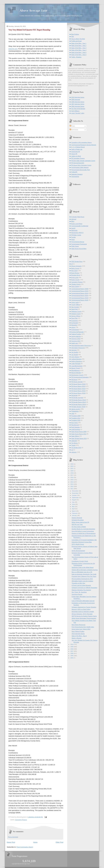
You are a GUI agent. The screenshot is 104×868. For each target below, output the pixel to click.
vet (72, 450)
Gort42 (73, 228)
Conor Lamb (75, 302)
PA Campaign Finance (78, 158)
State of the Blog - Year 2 (79, 46)
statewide (74, 441)
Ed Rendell (75, 323)
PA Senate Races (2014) (79, 402)
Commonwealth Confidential (80, 226)
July (73, 502)
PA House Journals (77, 382)
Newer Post (11, 842)
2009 (72, 647)
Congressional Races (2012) (80, 293)
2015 (72, 480)
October (75, 495)
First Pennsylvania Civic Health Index (83, 627)
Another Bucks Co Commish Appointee (83, 529)
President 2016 (76, 420)
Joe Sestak (75, 355)
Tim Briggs (74, 443)
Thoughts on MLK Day (78, 583)
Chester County (76, 284)
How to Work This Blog (78, 39)
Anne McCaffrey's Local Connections (83, 531)
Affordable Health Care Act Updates (82, 581)
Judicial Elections (76, 359)
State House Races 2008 (79, 432)
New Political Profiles (78, 631)
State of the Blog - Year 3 (79, 48)
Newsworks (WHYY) (77, 233)
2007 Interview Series (78, 104)
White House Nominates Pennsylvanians (84, 618)
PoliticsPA (74, 172)
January (75, 515)
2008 (72, 649)
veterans (74, 452)
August (74, 500)
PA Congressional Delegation (80, 377)
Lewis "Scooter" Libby (78, 113)
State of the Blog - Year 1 (79, 43)
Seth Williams (75, 111)
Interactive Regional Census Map (82, 542)
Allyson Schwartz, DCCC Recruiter (82, 614)
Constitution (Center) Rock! (80, 561)
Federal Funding (76, 334)
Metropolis (74, 230)
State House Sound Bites (79, 249)
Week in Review (77, 638)
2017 (72, 475)
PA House (74, 380)
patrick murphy (76, 409)
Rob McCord (75, 425)
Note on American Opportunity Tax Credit (84, 574)
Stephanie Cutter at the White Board (83, 567)
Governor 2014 (76, 341)
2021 (72, 468)
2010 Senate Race (77, 261)
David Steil (74, 309)
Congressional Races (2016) (80, 298)
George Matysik (76, 336)
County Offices (76, 305)
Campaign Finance (21, 820)
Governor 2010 (76, 339)
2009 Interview (76, 99)
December (75, 491)
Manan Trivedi (75, 368)
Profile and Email (76, 41)
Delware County (76, 314)
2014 (72, 482)
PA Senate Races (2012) (79, 400)
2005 (72, 656)
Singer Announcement (78, 551)
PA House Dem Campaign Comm (81, 165)
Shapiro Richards (77, 518)
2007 (72, 651)
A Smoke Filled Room (78, 217)
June (74, 504)
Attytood (74, 219)
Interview (74, 350)
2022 (72, 466)
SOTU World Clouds (78, 544)
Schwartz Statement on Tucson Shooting (84, 607)
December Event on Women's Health (83, 612)
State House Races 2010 (79, 434)
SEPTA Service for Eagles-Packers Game (84, 616)
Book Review (75, 273)
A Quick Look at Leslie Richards (81, 585)
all (72, 264)
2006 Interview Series (78, 106)
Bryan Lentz (75, 277)
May (73, 507)
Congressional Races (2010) (80, 291)
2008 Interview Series (78, 102)
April (73, 509)
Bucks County (75, 280)
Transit (73, 445)
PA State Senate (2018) (78, 407)
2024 (72, 464)
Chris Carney (75, 286)
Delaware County (76, 311)
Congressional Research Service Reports (84, 145)
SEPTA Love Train (77, 524)
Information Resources (78, 348)
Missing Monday (76, 373)
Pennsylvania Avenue (78, 242)
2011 (72, 489)
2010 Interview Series (78, 97)
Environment (75, 330)
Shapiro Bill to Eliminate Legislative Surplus (85, 570)
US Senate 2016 (76, 448)
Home (35, 842)
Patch (73, 240)
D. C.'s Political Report (78, 147)
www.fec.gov (13, 49)
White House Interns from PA (80, 522)
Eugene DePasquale (77, 332)
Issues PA (74, 154)
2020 (72, 471)
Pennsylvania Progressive (79, 244)
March (74, 511)
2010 (72, 644)
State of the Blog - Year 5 (79, 52)
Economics (75, 321)
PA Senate (74, 395)
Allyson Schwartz (76, 266)
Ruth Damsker (76, 427)
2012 (72, 486)
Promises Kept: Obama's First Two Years (84, 576)
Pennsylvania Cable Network (80, 167)
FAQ (73, 36)
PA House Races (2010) (78, 384)
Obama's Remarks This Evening (81, 590)
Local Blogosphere (77, 366)
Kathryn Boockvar (77, 361)
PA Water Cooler (76, 235)
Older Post (59, 842)
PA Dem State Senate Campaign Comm (83, 161)
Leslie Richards (76, 364)
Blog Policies (75, 34)
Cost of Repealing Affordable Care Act (83, 601)
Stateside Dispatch (77, 174)
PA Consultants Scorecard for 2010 (82, 579)
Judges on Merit (76, 156)
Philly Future (75, 246)
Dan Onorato (75, 307)
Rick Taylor (75, 423)
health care (75, 343)
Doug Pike (74, 318)
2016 (72, 477)
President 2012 (76, 418)
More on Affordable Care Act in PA (82, 572)
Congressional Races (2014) (80, 296)
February (75, 513)
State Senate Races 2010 (79, 438)
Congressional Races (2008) (80, 289)
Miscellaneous (76, 370)
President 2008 (76, 416)
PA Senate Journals (77, 398)
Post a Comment (13, 837)
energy (73, 327)
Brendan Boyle (76, 275)
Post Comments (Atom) (25, 847)
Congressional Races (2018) (80, 300)
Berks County (75, 268)
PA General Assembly (78, 163)
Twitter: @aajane (76, 57)
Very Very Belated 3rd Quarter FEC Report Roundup (29, 30)
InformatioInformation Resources (81, 346)
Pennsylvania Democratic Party (81, 170)
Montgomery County (77, 375)
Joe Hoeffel (75, 352)
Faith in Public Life (77, 149)
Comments (74, 130)
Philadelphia (75, 411)
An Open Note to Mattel (79, 527)
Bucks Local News (77, 224)
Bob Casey (75, 271)
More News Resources (79, 625)
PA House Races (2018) (78, 393)
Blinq (73, 221)
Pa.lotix (73, 237)
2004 (72, 658)
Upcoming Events (77, 594)
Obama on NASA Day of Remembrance (84, 533)
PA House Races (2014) (78, 389)
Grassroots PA (76, 152)
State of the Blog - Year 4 (79, 50)
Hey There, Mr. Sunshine (79, 592)
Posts (72, 126)
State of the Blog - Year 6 (79, 55)
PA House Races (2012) (78, 386)
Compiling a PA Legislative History (81, 142)
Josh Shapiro (75, 357)
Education (74, 325)
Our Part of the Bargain (78, 109)
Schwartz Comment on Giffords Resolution (85, 588)
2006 (72, 653)
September (75, 498)
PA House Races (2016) (78, 391)
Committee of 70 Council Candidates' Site (84, 540)
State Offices (75, 436)
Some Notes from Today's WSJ (81, 629)
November (75, 493)
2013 (72, 484)
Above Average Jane (33, 11)
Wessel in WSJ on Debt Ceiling (81, 609)
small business (76, 429)
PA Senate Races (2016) (79, 404)
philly (73, 414)
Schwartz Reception (78, 520)
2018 (72, 473)
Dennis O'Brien (76, 316)
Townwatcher (75, 176)
